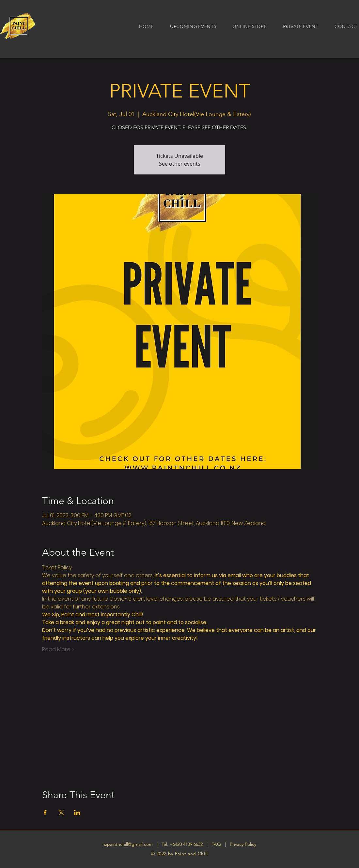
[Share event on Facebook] (45, 813)
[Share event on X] (61, 813)
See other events (180, 164)
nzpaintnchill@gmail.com (128, 844)
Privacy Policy (243, 844)
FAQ (217, 844)
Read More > (58, 650)
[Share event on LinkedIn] (77, 813)
